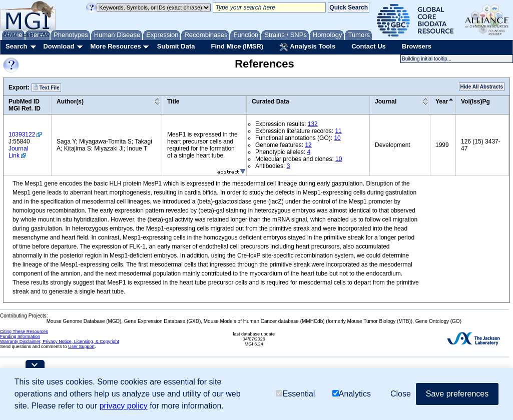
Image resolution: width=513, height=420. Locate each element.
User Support (81, 346)
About (11, 34)
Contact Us (369, 46)
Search (16, 46)
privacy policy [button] (124, 406)
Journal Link (18, 152)
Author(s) (70, 101)
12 (308, 145)
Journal (386, 101)
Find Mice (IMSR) (237, 46)
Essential (295, 394)
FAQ (45, 34)
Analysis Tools (307, 47)
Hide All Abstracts (482, 87)
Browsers (417, 46)
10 (337, 138)
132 (313, 124)
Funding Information (20, 336)
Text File (46, 87)
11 (338, 131)
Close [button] (401, 394)
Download (59, 46)
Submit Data (176, 46)
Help (28, 34)
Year (442, 101)
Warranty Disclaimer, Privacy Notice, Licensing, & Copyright (60, 341)
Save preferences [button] (457, 394)
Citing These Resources (24, 331)
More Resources (115, 46)
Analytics (352, 394)
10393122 (22, 134)
